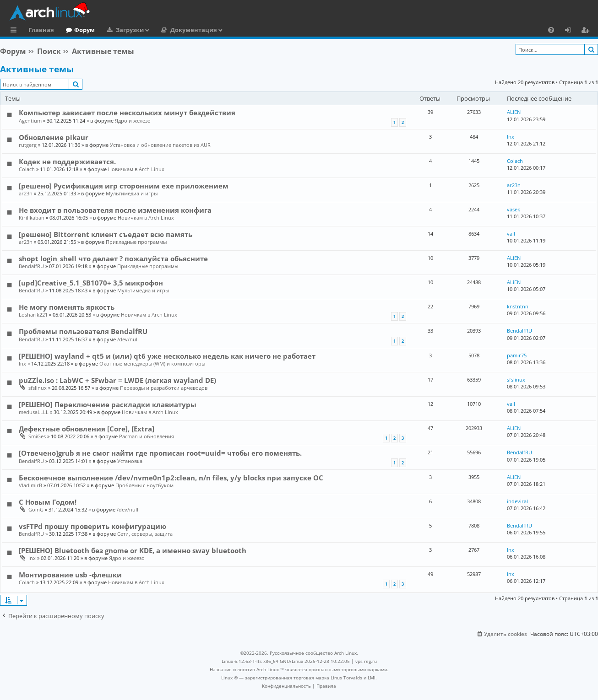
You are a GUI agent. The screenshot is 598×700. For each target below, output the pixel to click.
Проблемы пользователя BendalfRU (83, 331)
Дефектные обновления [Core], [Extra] (87, 429)
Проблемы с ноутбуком (144, 485)
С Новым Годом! (48, 502)
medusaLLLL (34, 412)
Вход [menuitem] (571, 31)
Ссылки (15, 31)
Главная (41, 30)
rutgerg (28, 145)
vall (511, 234)
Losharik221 (33, 315)
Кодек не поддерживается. (67, 162)
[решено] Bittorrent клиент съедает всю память (106, 234)
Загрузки (130, 30)
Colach (27, 169)
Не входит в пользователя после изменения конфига (115, 210)
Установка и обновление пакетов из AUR (160, 145)
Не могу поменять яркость (67, 307)
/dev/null (128, 339)
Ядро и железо (133, 121)
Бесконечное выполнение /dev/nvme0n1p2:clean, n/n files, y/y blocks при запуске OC (171, 478)
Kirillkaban (32, 218)
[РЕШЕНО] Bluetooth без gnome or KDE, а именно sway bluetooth (133, 550)
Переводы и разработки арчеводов (164, 388)
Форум (84, 30)
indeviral (517, 501)
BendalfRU (31, 266)
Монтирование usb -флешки (70, 575)
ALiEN (514, 112)
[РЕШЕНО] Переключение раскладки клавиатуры (108, 404)
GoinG (36, 509)
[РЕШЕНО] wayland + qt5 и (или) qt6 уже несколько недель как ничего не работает (167, 356)
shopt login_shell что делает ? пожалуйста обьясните (113, 258)
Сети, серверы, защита (145, 534)
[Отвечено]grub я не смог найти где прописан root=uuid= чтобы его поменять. (160, 453)
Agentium (30, 121)
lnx (511, 137)
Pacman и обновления (147, 436)
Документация (194, 30)
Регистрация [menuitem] (587, 31)
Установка (130, 461)
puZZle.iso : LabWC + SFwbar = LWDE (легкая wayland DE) (117, 380)
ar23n (26, 193)
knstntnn (518, 306)
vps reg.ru (366, 661)
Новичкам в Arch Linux (136, 169)
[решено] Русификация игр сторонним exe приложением (124, 186)
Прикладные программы (136, 242)
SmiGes (37, 436)
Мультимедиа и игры (132, 193)
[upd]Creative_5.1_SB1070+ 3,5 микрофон (91, 283)
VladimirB (30, 485)
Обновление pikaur (54, 137)
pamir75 (517, 355)
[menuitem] (551, 30)
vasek (514, 209)
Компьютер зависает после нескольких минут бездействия (127, 113)
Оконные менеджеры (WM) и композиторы (152, 363)
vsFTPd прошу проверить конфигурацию (92, 526)
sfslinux (38, 388)
